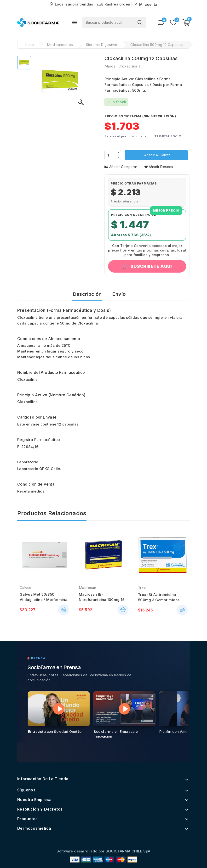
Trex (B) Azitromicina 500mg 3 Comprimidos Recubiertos (159, 597)
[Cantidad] (110, 155)
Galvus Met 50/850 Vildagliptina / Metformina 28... (43, 597)
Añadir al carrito (157, 155)
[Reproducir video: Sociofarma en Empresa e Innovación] (124, 709)
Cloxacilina (128, 66)
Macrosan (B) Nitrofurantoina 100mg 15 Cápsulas (102, 597)
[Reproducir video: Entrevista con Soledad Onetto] (59, 709)
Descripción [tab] (87, 294)
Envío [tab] (119, 294)
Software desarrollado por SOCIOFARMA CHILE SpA (103, 851)
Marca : (111, 66)
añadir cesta (64, 610)
